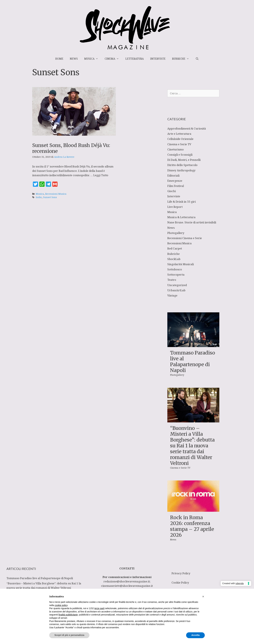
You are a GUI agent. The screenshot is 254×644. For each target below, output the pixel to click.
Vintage (172, 295)
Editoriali (173, 175)
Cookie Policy (180, 582)
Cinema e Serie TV (179, 144)
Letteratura (135, 59)
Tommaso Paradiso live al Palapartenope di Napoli (193, 361)
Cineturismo (176, 149)
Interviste (158, 59)
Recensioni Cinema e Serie (185, 238)
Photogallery (176, 233)
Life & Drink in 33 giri (182, 202)
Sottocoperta (176, 275)
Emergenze (175, 181)
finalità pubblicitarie (68, 615)
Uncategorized (177, 285)
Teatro (172, 280)
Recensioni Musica (56, 194)
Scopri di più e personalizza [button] (69, 635)
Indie (39, 197)
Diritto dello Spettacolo (182, 165)
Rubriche (182, 59)
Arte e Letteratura (179, 134)
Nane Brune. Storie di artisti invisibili (192, 222)
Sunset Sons (50, 197)
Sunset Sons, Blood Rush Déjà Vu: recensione (71, 148)
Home (59, 59)
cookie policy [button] (61, 605)
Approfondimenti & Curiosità (187, 128)
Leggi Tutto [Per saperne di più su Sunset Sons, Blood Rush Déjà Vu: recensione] (101, 175)
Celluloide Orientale (180, 139)
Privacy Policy (181, 573)
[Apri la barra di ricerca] (197, 59)
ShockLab (174, 259)
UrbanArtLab (176, 290)
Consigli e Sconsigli (180, 155)
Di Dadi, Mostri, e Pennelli (184, 160)
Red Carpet (175, 248)
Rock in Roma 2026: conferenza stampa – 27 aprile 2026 (192, 526)
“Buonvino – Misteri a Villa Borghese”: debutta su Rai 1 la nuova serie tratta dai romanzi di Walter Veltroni (192, 446)
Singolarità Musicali (181, 264)
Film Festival (176, 186)
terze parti (99, 608)
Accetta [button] (195, 635)
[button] (203, 597)
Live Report (175, 207)
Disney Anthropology (181, 170)
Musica (93, 59)
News (74, 59)
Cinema (113, 59)
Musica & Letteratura (181, 217)
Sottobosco (175, 269)
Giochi (172, 191)
